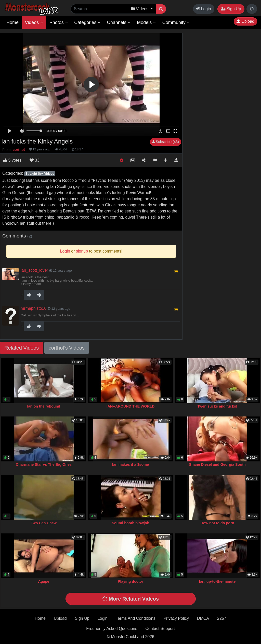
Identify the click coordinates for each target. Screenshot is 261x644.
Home (12, 22)
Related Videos (22, 348)
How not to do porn (217, 523)
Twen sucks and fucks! (217, 406)
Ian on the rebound (44, 406)
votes (12, 160)
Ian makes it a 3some (130, 464)
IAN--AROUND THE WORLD (131, 406)
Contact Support (160, 629)
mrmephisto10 (34, 308)
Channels (119, 22)
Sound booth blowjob (130, 523)
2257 (222, 618)
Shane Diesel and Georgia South (217, 464)
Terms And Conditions (136, 618)
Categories (87, 22)
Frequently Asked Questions (112, 629)
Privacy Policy (176, 618)
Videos (34, 22)
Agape (44, 581)
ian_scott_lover (34, 270)
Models (146, 22)
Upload (245, 21)
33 (34, 160)
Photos (59, 22)
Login (204, 9)
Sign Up (231, 9)
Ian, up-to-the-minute (217, 581)
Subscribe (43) (166, 142)
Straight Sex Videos (40, 174)
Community (176, 22)
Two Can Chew (44, 523)
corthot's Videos (67, 348)
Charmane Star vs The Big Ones (44, 464)
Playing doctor (130, 581)
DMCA (203, 618)
